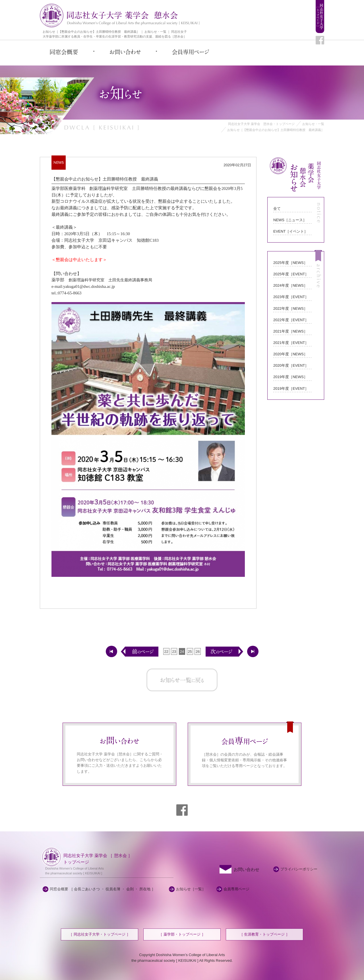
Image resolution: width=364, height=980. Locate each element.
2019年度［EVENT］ (291, 388)
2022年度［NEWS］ (290, 308)
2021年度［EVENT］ (291, 343)
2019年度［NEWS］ (290, 377)
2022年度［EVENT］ (291, 320)
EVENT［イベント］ (290, 231)
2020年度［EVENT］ (291, 365)
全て (277, 209)
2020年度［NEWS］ (290, 354)
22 (166, 652)
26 (198, 652)
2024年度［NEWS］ (290, 285)
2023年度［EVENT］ (291, 297)
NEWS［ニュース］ (290, 220)
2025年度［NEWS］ (290, 263)
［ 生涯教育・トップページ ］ (264, 934)
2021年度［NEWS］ (290, 331)
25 (190, 652)
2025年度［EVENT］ (291, 274)
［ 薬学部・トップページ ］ (182, 934)
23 (174, 652)
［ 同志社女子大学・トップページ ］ (99, 934)
